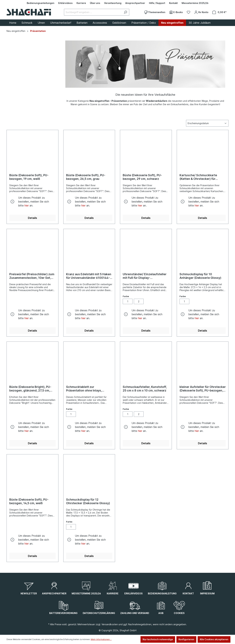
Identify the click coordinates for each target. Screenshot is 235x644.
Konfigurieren (186, 639)
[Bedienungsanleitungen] (41, 3)
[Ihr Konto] (201, 12)
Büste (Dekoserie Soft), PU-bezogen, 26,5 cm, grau (86, 177)
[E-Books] (176, 12)
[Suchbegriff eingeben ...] (93, 12)
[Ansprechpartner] (135, 3)
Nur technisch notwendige (158, 639)
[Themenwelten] (155, 12)
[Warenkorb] (219, 12)
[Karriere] (81, 3)
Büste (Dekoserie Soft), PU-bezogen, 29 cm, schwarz (142, 177)
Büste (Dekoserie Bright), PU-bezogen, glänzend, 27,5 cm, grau (30, 389)
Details (32, 218)
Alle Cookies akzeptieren (214, 639)
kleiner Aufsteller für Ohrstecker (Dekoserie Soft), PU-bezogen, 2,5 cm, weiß (203, 389)
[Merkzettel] (188, 12)
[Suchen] (125, 12)
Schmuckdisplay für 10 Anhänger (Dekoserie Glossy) (200, 276)
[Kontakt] (173, 3)
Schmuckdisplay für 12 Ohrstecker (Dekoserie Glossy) (88, 501)
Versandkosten (110, 624)
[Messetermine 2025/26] (195, 3)
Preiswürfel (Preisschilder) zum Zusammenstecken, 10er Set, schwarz (32, 276)
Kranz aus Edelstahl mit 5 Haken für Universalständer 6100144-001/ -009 (89, 276)
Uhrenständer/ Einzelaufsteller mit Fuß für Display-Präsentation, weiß (145, 276)
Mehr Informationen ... (101, 639)
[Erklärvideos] (65, 3)
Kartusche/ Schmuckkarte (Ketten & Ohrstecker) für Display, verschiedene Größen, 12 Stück (201, 177)
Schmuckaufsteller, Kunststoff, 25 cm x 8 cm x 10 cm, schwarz (145, 389)
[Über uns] (95, 3)
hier (27, 205)
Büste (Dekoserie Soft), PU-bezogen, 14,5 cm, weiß (29, 501)
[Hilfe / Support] (157, 3)
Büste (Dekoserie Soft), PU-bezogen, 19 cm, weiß (29, 177)
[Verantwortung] (113, 3)
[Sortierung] (207, 123)
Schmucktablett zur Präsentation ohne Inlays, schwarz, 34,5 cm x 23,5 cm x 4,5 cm (87, 389)
